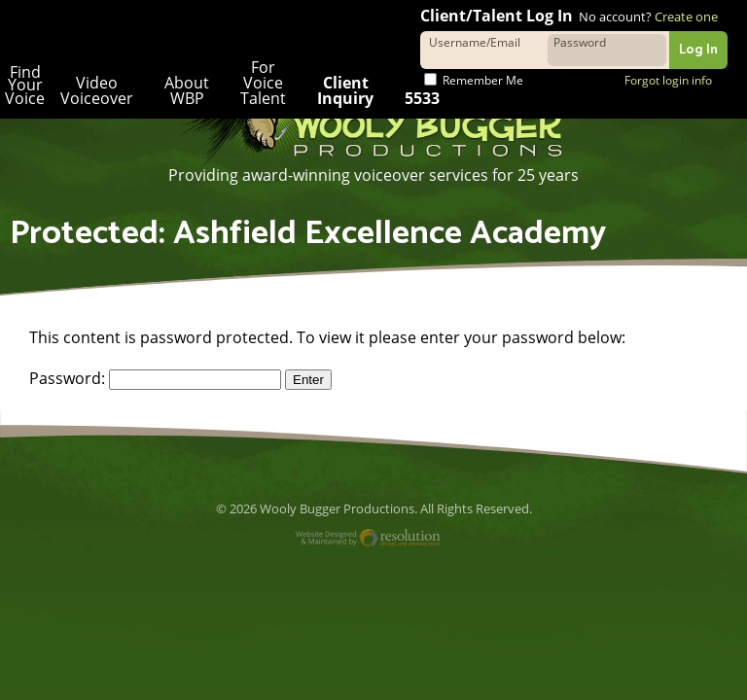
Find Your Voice (24, 86)
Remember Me (474, 80)
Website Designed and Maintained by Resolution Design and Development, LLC (374, 540)
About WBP (183, 90)
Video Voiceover (95, 90)
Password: (154, 378)
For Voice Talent (259, 83)
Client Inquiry (341, 90)
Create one (685, 17)
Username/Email (474, 41)
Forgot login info (668, 80)
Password (580, 41)
